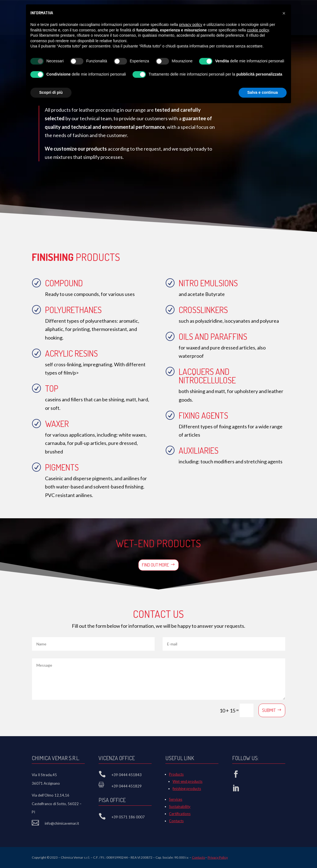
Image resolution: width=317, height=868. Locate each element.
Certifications (180, 814)
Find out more (155, 565)
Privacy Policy (218, 857)
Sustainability (180, 806)
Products (176, 774)
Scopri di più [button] (51, 92)
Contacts (176, 821)
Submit (269, 710)
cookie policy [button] (258, 30)
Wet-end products (187, 781)
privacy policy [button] (191, 25)
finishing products (187, 789)
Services (176, 799)
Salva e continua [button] (263, 92)
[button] (284, 13)
